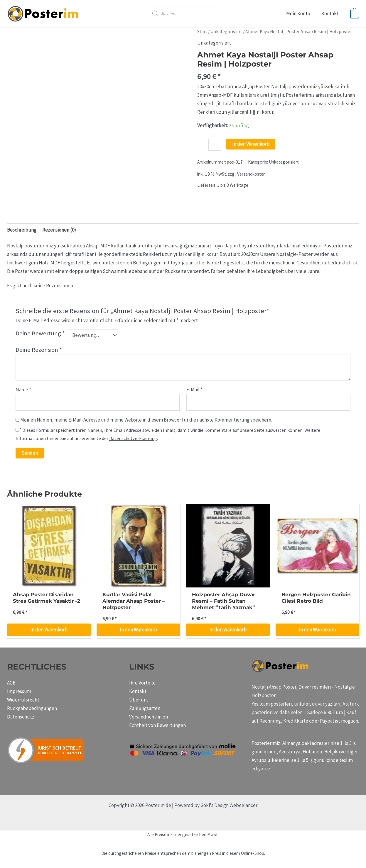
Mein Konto (300, 13)
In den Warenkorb (251, 144)
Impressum (19, 691)
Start (202, 32)
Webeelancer (243, 805)
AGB (11, 683)
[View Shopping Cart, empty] (355, 13)
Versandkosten (251, 174)
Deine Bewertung (40, 333)
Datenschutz (21, 717)
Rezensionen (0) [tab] (59, 230)
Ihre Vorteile (142, 683)
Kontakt (331, 13)
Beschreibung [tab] (22, 230)
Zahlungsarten (145, 708)
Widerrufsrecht (23, 700)
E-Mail (194, 390)
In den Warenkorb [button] (49, 630)
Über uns (139, 700)
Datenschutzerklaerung (133, 438)
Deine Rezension (39, 350)
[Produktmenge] (215, 145)
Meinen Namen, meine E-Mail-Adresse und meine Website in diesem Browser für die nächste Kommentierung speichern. (146, 420)
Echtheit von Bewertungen (157, 725)
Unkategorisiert (226, 32)
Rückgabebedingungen (32, 708)
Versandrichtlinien (149, 717)
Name (23, 390)
